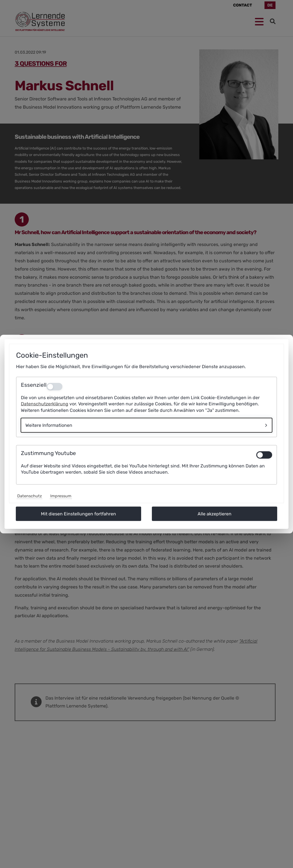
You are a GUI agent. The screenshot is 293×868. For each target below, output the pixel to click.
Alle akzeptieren (215, 514)
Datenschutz (29, 496)
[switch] (264, 455)
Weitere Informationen (49, 425)
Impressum (61, 496)
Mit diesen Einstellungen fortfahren (78, 514)
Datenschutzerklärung (45, 404)
